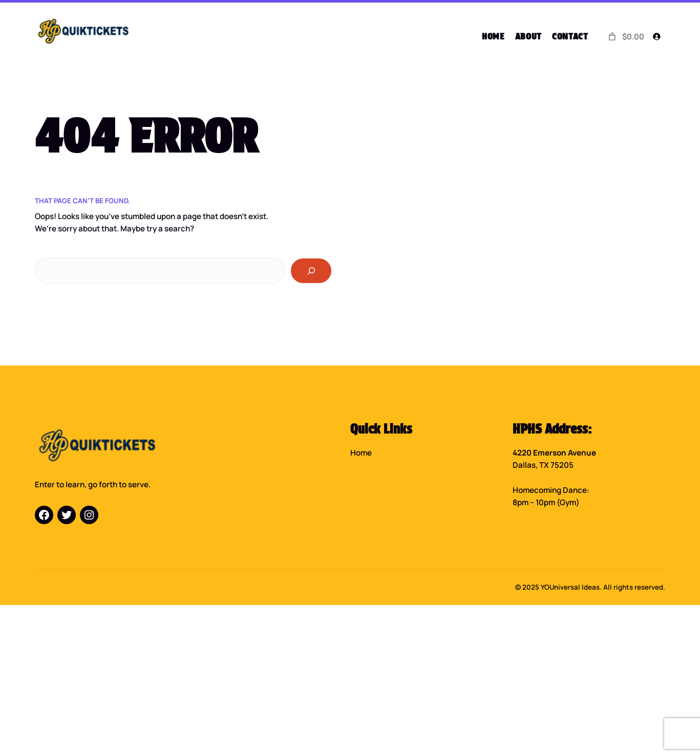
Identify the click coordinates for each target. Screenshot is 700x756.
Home (361, 452)
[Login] (656, 37)
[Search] (311, 270)
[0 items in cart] (625, 36)
